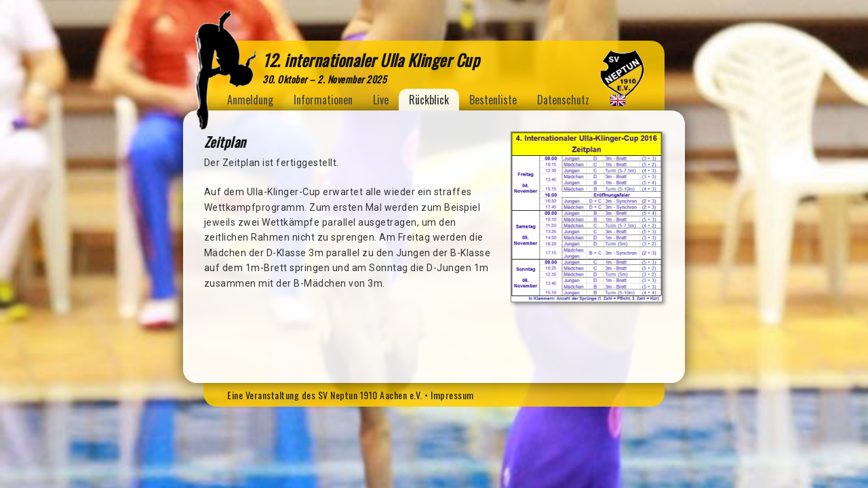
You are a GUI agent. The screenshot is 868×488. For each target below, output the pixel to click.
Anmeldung (250, 100)
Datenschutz (563, 100)
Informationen (323, 100)
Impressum (452, 395)
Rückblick (429, 100)
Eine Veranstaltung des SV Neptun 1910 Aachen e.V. (325, 395)
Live (381, 100)
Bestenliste (493, 100)
